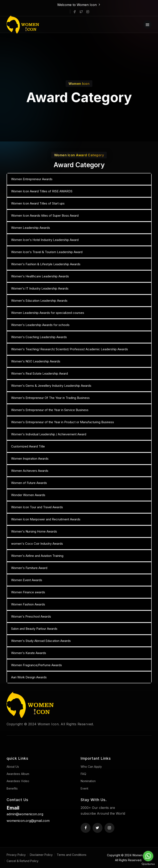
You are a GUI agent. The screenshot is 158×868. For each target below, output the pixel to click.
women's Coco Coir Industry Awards (37, 544)
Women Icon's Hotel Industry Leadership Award (45, 240)
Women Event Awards (27, 580)
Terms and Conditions (72, 855)
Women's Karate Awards (29, 653)
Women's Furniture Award (29, 568)
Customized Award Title (28, 446)
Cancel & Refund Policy (23, 861)
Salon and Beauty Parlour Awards (34, 629)
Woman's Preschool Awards (31, 616)
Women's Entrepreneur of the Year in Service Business (50, 410)
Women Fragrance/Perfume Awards (37, 665)
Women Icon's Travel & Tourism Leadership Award (47, 252)
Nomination (88, 781)
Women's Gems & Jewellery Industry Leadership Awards (51, 386)
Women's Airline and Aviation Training (37, 556)
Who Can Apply (91, 767)
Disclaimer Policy (41, 855)
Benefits (12, 788)
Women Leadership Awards (31, 228)
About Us (13, 767)
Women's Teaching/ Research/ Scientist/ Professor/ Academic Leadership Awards (70, 349)
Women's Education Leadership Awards (39, 301)
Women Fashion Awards (28, 604)
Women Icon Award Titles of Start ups (38, 203)
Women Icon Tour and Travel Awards (37, 507)
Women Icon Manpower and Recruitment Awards (46, 519)
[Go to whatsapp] (148, 856)
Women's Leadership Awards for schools (40, 325)
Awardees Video (18, 781)
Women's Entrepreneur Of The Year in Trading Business (50, 398)
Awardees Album (18, 774)
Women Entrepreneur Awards (32, 179)
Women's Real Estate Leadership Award (39, 373)
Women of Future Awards (29, 483)
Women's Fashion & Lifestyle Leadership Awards (46, 264)
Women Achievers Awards (30, 471)
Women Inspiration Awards (30, 459)
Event (84, 788)
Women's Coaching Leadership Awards (39, 337)
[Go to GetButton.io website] (148, 864)
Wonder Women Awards (28, 495)
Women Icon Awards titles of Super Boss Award (45, 216)
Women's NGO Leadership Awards (36, 361)
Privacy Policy (16, 855)
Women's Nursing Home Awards (34, 531)
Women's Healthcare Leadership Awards (40, 276)
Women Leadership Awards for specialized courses (48, 313)
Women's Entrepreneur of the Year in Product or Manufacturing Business (63, 422)
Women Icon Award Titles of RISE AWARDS (42, 191)
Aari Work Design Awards (29, 677)
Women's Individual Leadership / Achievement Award (49, 434)
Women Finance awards (28, 592)
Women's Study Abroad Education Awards (41, 641)
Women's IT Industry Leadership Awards (40, 288)
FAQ (83, 774)
